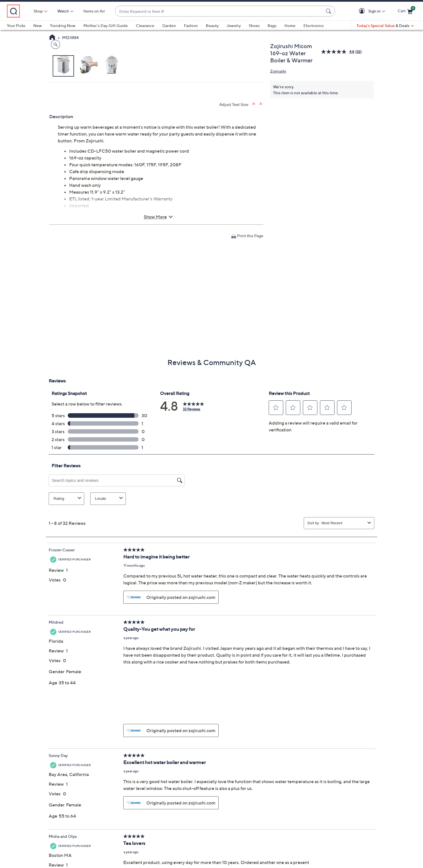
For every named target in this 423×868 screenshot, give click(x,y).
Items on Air (119, 11)
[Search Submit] (329, 11)
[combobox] (232, 11)
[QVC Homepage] (52, 38)
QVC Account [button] (238, 832)
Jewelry (234, 25)
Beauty (212, 25)
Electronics (314, 25)
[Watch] (88, 11)
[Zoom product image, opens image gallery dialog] (54, 172)
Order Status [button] (185, 832)
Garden (169, 25)
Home (290, 25)
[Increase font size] (254, 218)
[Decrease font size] (261, 218)
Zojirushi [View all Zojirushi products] (278, 71)
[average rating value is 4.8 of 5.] (338, 52)
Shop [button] (63, 11)
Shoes (254, 25)
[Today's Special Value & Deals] (385, 26)
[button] (363, 11)
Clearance (145, 25)
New (38, 25)
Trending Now (63, 25)
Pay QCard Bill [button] (295, 832)
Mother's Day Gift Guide (106, 25)
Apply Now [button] (349, 832)
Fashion (191, 25)
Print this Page (250, 350)
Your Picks (16, 25)
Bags (272, 25)
